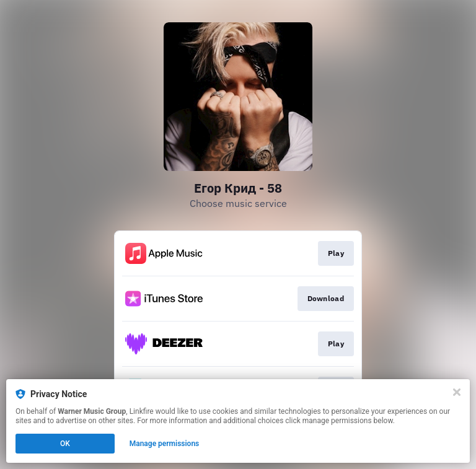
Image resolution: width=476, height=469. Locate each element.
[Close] (457, 392)
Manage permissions (165, 444)
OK (65, 444)
